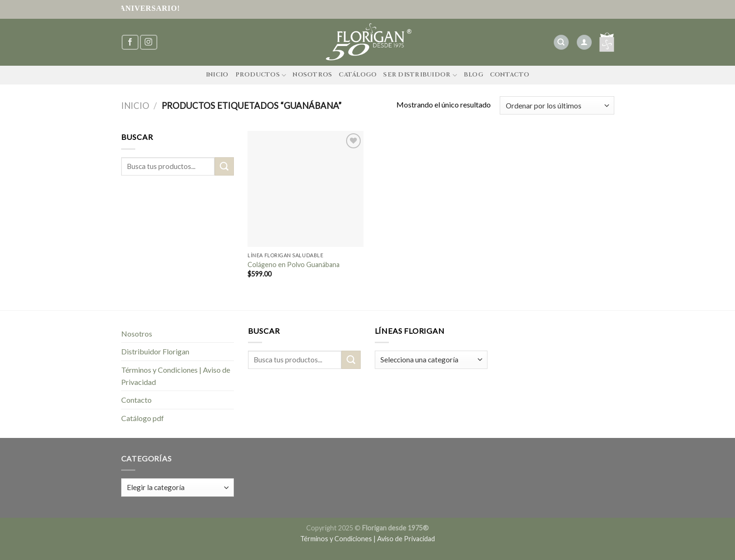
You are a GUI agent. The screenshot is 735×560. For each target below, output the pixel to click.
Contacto (510, 75)
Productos (261, 75)
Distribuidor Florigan (155, 351)
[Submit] (224, 166)
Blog (473, 75)
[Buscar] (561, 42)
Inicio (217, 75)
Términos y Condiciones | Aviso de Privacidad (176, 376)
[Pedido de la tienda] (557, 105)
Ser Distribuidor (420, 75)
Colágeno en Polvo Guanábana (294, 265)
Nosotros (312, 75)
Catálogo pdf (143, 418)
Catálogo (358, 75)
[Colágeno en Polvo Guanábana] (306, 189)
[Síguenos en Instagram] (148, 42)
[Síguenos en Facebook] (130, 42)
